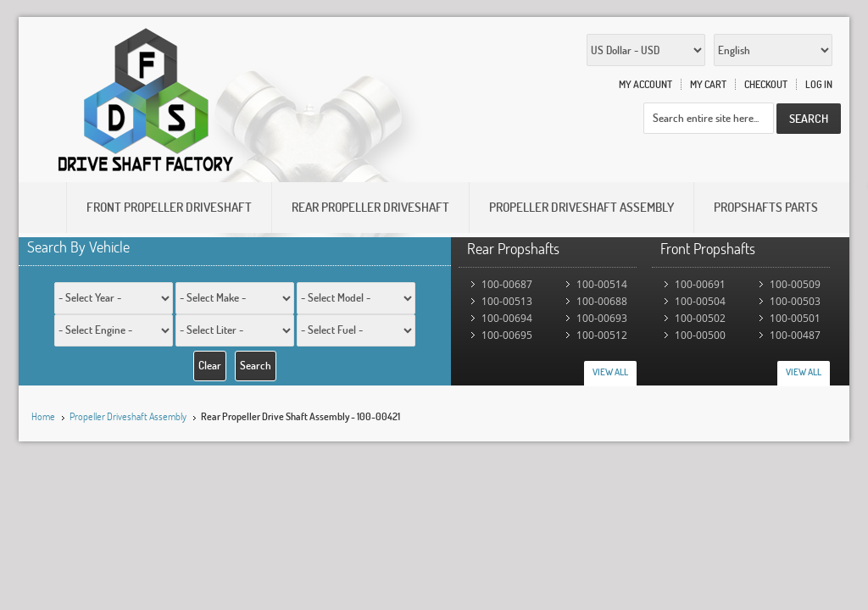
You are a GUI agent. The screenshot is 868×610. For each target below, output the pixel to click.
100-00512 (602, 335)
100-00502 (700, 318)
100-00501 (795, 318)
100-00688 (602, 301)
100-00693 (602, 318)
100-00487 (795, 335)
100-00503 (795, 301)
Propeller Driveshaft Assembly (128, 416)
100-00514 (602, 284)
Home (43, 416)
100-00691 (700, 284)
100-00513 (507, 301)
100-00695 (507, 335)
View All (610, 372)
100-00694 (507, 318)
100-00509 (795, 284)
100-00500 (700, 335)
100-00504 (700, 301)
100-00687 (507, 284)
